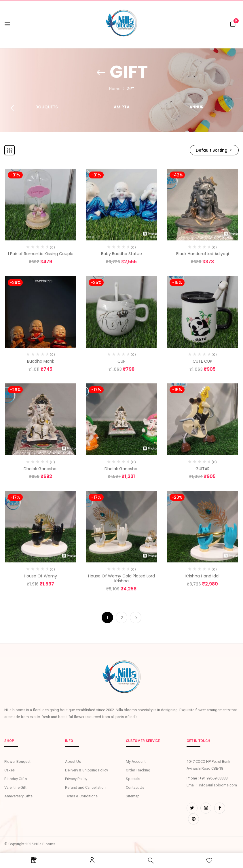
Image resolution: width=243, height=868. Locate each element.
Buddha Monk (41, 361)
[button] (233, 24)
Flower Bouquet (17, 761)
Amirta (122, 107)
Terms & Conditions (81, 796)
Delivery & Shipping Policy (87, 770)
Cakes (10, 770)
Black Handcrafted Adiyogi (203, 254)
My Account (136, 761)
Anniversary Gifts (18, 796)
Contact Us (135, 787)
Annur (197, 107)
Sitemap (133, 796)
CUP (121, 361)
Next (136, 617)
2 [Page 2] (122, 618)
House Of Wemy (40, 576)
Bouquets (47, 107)
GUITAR (203, 469)
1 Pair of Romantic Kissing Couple (41, 254)
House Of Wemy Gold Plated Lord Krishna (121, 578)
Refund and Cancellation (85, 787)
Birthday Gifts (16, 779)
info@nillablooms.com (218, 785)
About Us (73, 761)
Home (115, 89)
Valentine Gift (15, 787)
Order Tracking (138, 770)
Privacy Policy (76, 779)
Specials (133, 779)
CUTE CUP (202, 361)
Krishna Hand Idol (202, 576)
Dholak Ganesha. (40, 469)
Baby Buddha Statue (121, 254)
